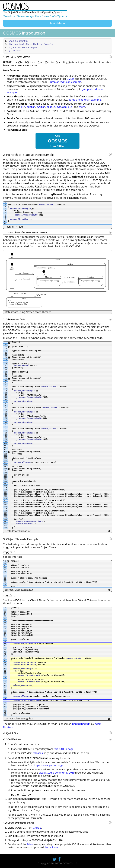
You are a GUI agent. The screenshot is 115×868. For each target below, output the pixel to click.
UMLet (70, 79)
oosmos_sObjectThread (24, 644)
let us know (52, 847)
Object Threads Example (23, 48)
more (82, 107)
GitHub (37, 828)
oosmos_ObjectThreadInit (26, 700)
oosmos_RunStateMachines (29, 521)
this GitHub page (64, 749)
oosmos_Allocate (23, 462)
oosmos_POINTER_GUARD (24, 662)
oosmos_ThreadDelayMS (26, 215)
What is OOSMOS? (18, 41)
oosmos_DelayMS (24, 524)
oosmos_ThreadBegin (20, 209)
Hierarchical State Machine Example (31, 44)
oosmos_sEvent (21, 366)
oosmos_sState (46, 204)
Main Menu (57, 23)
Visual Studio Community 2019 (57, 773)
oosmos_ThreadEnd (19, 219)
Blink (30, 844)
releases (38, 753)
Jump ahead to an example (65, 82)
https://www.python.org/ (48, 765)
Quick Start (16, 51)
